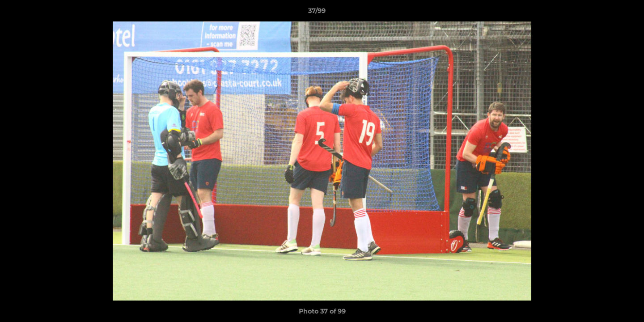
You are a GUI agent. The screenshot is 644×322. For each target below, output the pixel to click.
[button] (606, 13)
